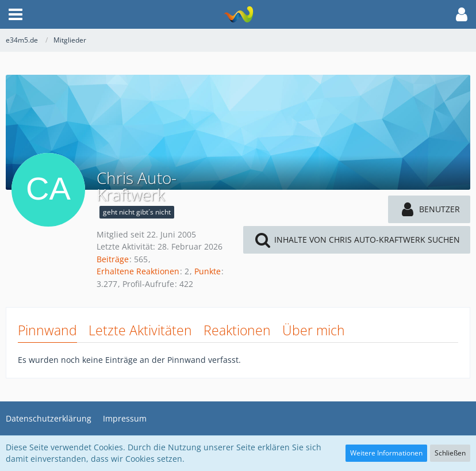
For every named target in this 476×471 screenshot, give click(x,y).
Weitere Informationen (386, 453)
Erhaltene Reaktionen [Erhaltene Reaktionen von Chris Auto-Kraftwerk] (138, 271)
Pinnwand (47, 330)
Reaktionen (237, 330)
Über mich (314, 330)
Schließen (450, 453)
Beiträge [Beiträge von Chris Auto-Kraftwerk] (113, 259)
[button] (16, 14)
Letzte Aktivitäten (140, 330)
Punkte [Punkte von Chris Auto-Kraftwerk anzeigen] (208, 271)
